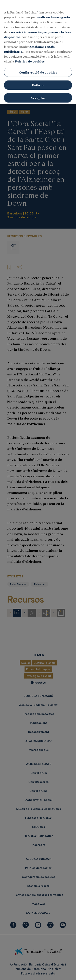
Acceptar (38, 93)
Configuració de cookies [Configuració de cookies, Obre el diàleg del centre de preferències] (38, 68)
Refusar (38, 81)
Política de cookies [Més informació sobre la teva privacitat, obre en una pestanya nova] (30, 57)
